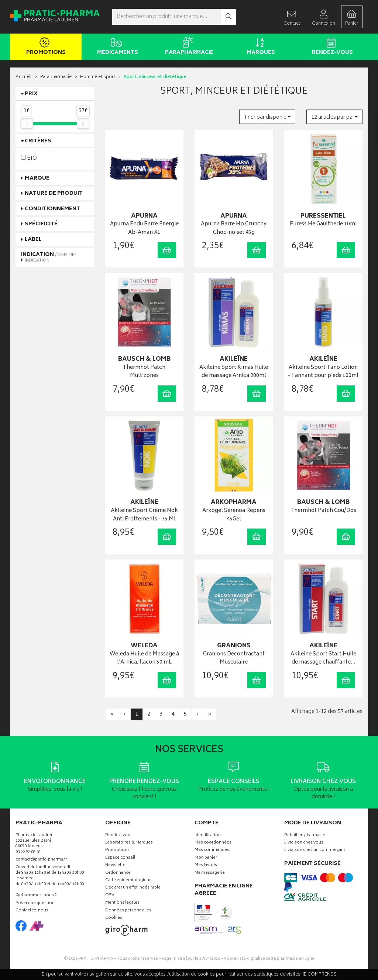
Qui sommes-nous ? (36, 896)
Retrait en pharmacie (305, 836)
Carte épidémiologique (128, 881)
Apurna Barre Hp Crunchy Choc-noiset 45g (234, 228)
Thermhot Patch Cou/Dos (323, 511)
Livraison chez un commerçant (315, 850)
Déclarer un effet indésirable (133, 888)
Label (33, 240)
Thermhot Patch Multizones (144, 372)
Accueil (24, 77)
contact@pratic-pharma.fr (41, 860)
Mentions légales (122, 903)
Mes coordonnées (213, 843)
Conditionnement (52, 209)
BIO (29, 158)
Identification (208, 836)
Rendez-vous (331, 47)
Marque (37, 178)
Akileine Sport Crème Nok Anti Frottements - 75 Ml (144, 515)
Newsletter (116, 865)
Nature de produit (54, 193)
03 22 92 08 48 (28, 853)
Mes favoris (206, 865)
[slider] (27, 124)
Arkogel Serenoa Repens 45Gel (234, 515)
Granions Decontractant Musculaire (234, 659)
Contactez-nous (32, 911)
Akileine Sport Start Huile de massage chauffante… (323, 659)
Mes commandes (212, 850)
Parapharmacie (188, 47)
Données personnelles (128, 911)
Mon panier (206, 858)
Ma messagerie (210, 873)
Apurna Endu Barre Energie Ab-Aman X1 (144, 228)
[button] (267, 117)
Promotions (44, 47)
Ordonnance (118, 873)
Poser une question (35, 903)
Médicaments (116, 47)
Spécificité (41, 224)
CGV (110, 896)
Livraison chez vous (304, 843)
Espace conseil (120, 858)
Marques (259, 47)
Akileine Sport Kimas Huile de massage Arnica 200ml (234, 372)
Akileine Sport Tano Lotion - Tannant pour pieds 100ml (323, 372)
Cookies (114, 918)
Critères (38, 141)
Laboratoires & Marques (129, 843)
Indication (49, 257)
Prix (31, 94)
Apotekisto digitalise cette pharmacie (269, 959)
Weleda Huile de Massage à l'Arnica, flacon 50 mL (144, 659)
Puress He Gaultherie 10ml (323, 224)
